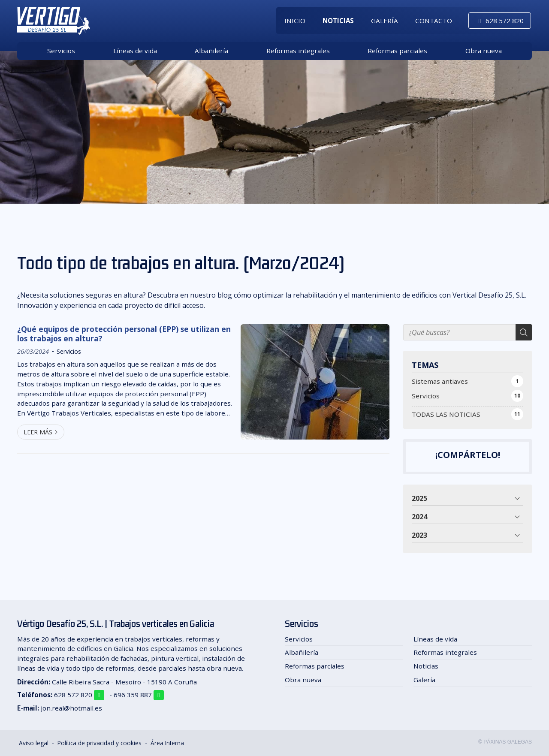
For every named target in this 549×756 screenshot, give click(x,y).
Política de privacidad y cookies (100, 743)
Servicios (69, 351)
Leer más (38, 432)
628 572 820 (73, 695)
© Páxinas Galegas (505, 742)
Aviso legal (34, 743)
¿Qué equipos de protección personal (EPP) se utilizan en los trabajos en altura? (124, 334)
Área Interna (167, 743)
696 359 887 (133, 695)
